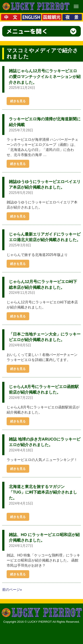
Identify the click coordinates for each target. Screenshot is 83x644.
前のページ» (12, 590)
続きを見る (18, 101)
